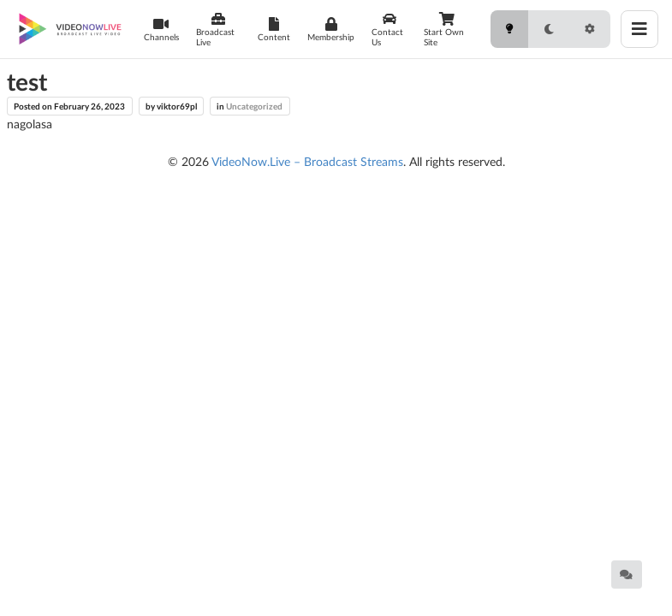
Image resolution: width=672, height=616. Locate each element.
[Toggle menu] (639, 29)
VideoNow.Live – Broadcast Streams (307, 161)
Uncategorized (254, 106)
